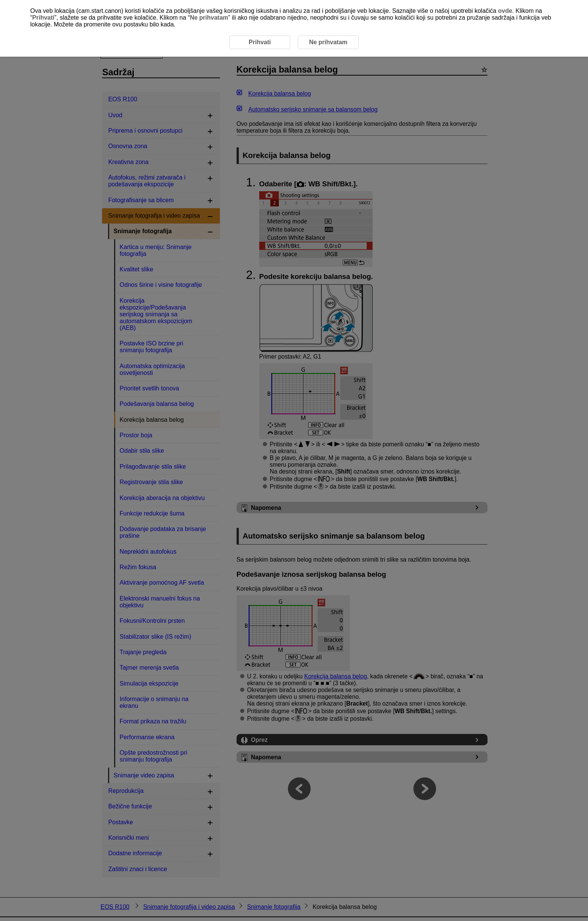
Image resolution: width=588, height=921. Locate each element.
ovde (505, 11)
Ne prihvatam (209, 18)
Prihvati (43, 18)
